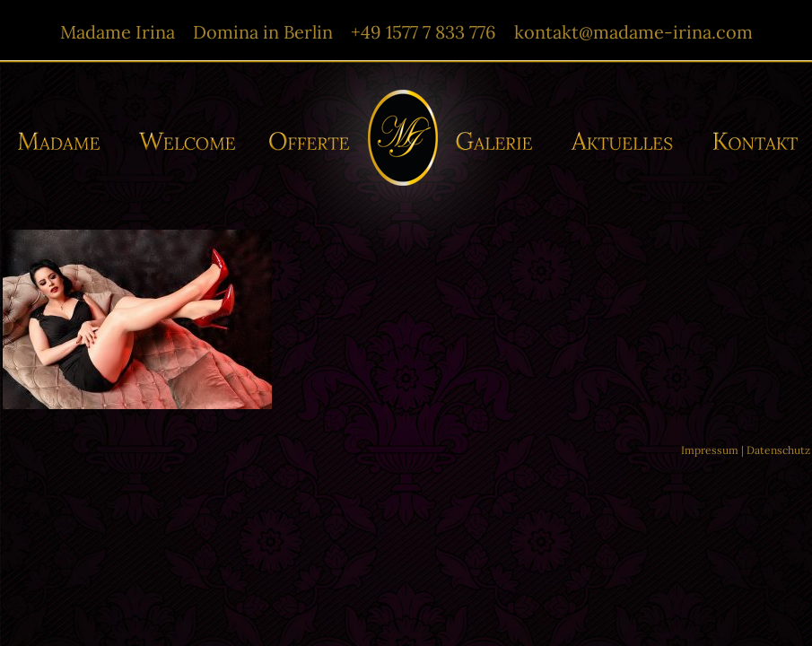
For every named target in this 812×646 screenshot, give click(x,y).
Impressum (710, 450)
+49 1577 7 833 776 (423, 32)
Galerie (499, 141)
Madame (65, 141)
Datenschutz (778, 450)
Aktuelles (626, 141)
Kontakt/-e (749, 141)
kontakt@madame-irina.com (633, 32)
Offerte (307, 141)
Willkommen (188, 141)
